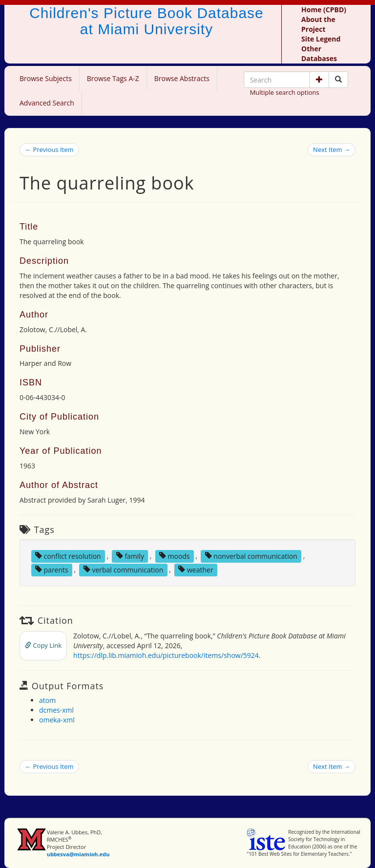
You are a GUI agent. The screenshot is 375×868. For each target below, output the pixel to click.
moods (175, 556)
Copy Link (43, 645)
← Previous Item (49, 149)
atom (47, 700)
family (130, 556)
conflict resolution (68, 556)
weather (196, 569)
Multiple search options (285, 92)
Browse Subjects (46, 78)
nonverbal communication (251, 556)
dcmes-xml (56, 710)
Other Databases (319, 53)
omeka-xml (57, 720)
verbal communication (124, 569)
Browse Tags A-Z (113, 78)
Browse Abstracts (182, 78)
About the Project (318, 24)
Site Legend (321, 39)
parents (52, 569)
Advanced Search (47, 103)
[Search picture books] (338, 80)
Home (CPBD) (324, 10)
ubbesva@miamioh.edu (78, 854)
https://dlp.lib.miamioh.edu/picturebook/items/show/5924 (166, 655)
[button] (319, 80)
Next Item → (332, 149)
